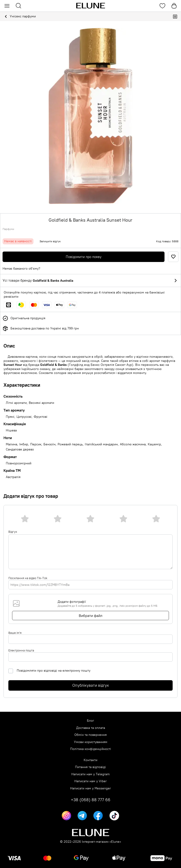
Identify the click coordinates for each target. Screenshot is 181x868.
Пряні (10, 417)
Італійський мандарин (101, 444)
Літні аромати (16, 403)
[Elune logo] (91, 6)
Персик (36, 444)
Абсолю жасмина (133, 444)
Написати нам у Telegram (90, 774)
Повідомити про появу (84, 257)
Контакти (90, 760)
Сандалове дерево (20, 449)
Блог (90, 721)
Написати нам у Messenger (90, 788)
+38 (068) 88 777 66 (91, 800)
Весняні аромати (41, 403)
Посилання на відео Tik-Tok (28, 578)
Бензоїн (49, 444)
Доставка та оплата (91, 728)
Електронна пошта (21, 650)
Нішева (11, 430)
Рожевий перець (70, 444)
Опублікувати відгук (91, 685)
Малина (12, 444)
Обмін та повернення (90, 735)
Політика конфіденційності (91, 749)
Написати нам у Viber (90, 781)
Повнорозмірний (19, 463)
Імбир (24, 444)
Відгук (13, 532)
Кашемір (154, 444)
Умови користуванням (91, 742)
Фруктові (41, 417)
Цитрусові (24, 417)
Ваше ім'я (15, 633)
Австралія (13, 477)
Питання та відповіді (90, 767)
